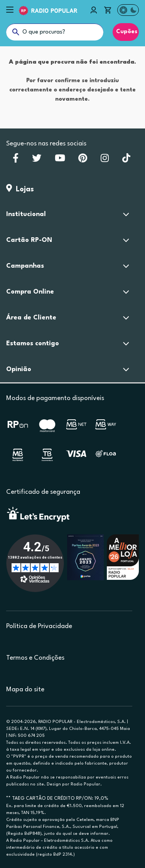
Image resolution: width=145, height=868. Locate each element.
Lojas (20, 189)
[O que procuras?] (55, 32)
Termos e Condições (35, 658)
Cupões (126, 32)
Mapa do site (25, 690)
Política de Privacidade (39, 626)
